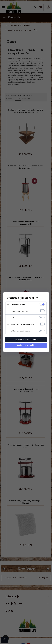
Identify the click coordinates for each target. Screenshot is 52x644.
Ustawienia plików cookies (22, 298)
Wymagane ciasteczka (18, 305)
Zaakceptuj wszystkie (26, 345)
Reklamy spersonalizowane (20, 331)
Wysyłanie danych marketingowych (23, 324)
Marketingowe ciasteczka (19, 311)
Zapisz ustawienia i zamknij (26, 339)
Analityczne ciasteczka (18, 318)
